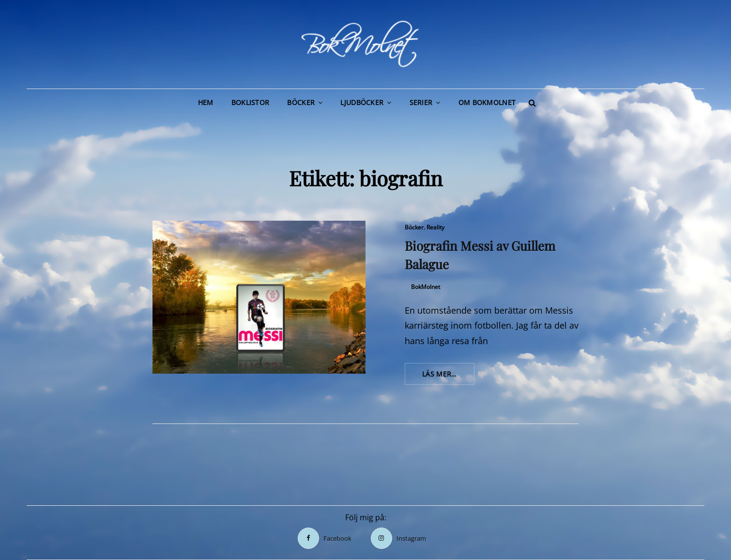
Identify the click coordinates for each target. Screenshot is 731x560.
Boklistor (251, 102)
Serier (421, 102)
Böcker (301, 102)
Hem (206, 102)
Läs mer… (448, 377)
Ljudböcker (362, 102)
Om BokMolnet (487, 102)
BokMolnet (426, 287)
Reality (435, 227)
